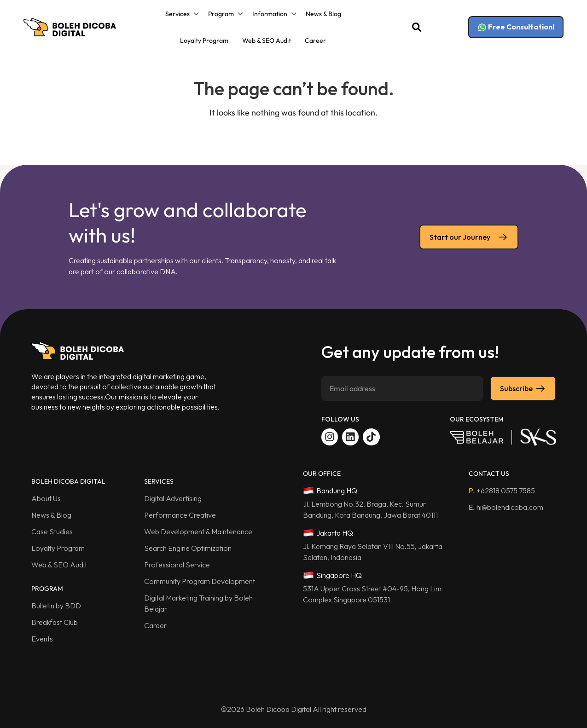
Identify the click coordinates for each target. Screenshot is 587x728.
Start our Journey (469, 237)
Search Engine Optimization (188, 548)
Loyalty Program (204, 40)
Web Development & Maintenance (198, 532)
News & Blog (323, 14)
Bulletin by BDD (56, 606)
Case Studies (52, 532)
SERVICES (159, 481)
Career (315, 40)
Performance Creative (180, 515)
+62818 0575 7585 (502, 491)
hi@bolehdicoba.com (506, 507)
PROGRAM (47, 589)
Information (270, 14)
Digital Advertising (173, 498)
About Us (46, 498)
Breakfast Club (55, 622)
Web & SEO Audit (267, 40)
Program (221, 14)
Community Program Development (200, 581)
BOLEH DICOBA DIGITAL (68, 481)
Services (177, 14)
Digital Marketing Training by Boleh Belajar (198, 603)
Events (42, 639)
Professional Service (177, 565)
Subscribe (523, 388)
